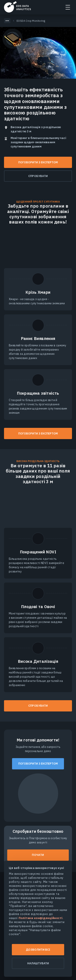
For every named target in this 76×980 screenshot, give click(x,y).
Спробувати (38, 176)
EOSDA (17, 7)
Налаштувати (38, 963)
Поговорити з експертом (38, 162)
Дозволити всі (38, 950)
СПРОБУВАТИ (38, 706)
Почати (38, 855)
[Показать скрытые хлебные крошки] (7, 21)
